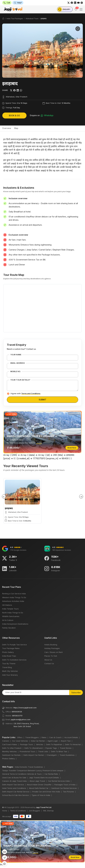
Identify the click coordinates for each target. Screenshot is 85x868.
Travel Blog (7, 667)
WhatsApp (47, 115)
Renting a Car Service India (14, 594)
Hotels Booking (51, 645)
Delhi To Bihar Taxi (59, 751)
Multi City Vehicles (10, 671)
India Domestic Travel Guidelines (29, 767)
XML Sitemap (48, 811)
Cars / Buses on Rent (53, 652)
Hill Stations (7, 605)
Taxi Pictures (68, 792)
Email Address (18, 363)
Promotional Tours (27, 751)
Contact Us (49, 663)
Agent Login (53, 741)
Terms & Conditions (18, 811)
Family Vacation (9, 628)
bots (42, 433)
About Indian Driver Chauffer (39, 785)
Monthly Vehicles (9, 751)
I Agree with (25, 393)
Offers (20, 737)
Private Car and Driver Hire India (46, 792)
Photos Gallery (8, 759)
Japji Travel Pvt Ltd (44, 807)
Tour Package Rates (11, 648)
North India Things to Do (13, 613)
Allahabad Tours (32, 19)
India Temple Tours (10, 609)
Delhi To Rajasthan (54, 744)
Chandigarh (52, 755)
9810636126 (17, 712)
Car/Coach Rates (10, 744)
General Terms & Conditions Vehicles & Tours (22, 774)
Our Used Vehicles (20, 741)
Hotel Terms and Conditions (14, 788)
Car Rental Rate (51, 774)
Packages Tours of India (65, 785)
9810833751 (17, 716)
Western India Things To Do (14, 597)
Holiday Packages (52, 648)
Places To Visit (51, 656)
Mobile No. (16, 372)
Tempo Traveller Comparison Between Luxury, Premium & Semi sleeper (33, 770)
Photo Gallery (8, 652)
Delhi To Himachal (73, 744)
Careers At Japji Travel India (14, 781)
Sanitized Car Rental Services (64, 788)
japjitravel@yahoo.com (21, 719)
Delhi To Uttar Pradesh (12, 748)
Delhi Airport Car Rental (34, 755)
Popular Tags (51, 748)
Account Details (71, 737)
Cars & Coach (55, 737)
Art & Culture (8, 620)
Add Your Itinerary (10, 675)
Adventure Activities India (13, 601)
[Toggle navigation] (81, 9)
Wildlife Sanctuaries (11, 616)
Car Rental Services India (59, 781)
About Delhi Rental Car (39, 788)
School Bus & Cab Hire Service (15, 795)
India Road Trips (9, 656)
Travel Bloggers (32, 737)
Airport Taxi (66, 741)
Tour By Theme (9, 663)
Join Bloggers (34, 811)
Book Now (72, 448)
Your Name (16, 355)
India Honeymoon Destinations (15, 624)
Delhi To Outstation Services (14, 660)
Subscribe (76, 693)
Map (16, 128)
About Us (48, 660)
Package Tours (27, 744)
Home (5, 811)
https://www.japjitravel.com (25, 708)
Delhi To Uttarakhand (34, 748)
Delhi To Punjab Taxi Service (14, 645)
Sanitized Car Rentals (11, 755)
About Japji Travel (37, 781)
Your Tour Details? (20, 380)
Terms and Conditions (31, 393)
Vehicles (40, 744)
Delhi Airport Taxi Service (13, 785)
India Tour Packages (15, 19)
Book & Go (14, 115)
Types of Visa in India (41, 795)
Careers (6, 741)
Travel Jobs (43, 751)
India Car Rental (38, 741)
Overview (7, 128)
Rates (44, 737)
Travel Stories (66, 748)
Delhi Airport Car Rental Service (16, 792)
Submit (42, 400)
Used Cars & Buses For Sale (14, 778)
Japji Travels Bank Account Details (44, 778)
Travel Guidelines (67, 755)
